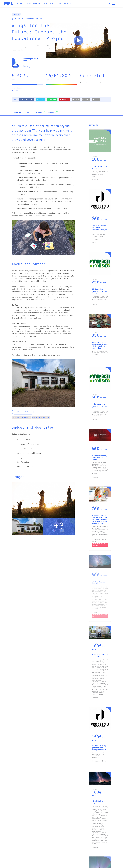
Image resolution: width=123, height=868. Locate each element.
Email (76, 99)
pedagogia (26, 418)
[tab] (17, 113)
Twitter (40, 99)
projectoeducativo (39, 418)
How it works (49, 4)
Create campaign (34, 4)
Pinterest (64, 99)
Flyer (96, 99)
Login (71, 4)
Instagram (23, 412)
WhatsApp (52, 99)
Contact (27, 66)
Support (20, 4)
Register (63, 4)
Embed (86, 99)
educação (16, 418)
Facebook (26, 100)
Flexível (16, 14)
